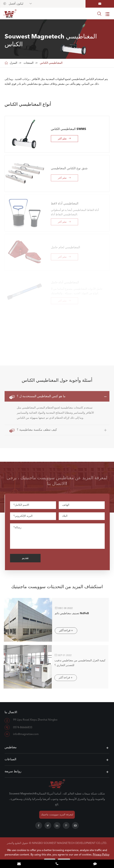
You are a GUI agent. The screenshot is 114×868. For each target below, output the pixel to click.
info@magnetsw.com (26, 734)
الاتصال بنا (11, 712)
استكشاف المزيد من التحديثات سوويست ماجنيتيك (57, 590)
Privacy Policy (101, 855)
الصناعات (10, 759)
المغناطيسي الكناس (51, 63)
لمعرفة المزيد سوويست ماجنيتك (57, 815)
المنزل (13, 63)
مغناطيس (11, 747)
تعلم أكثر (64, 139)
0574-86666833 (23, 728)
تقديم (28, 558)
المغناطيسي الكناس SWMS (69, 129)
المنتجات (28, 63)
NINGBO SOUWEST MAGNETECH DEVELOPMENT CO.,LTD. (69, 843)
